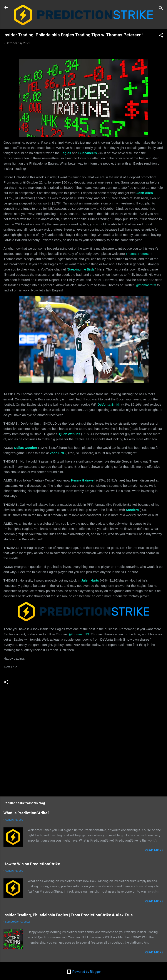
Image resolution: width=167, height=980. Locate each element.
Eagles (66, 153)
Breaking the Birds (81, 269)
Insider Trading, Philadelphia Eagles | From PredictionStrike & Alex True (68, 915)
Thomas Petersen (139, 254)
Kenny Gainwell (83, 480)
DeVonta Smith (109, 404)
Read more (154, 850)
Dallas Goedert (26, 448)
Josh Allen (145, 193)
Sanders (132, 510)
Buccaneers (88, 153)
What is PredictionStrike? (26, 813)
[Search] (161, 9)
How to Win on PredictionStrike (32, 864)
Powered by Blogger (84, 972)
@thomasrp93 (146, 285)
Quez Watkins (70, 434)
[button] (161, 36)
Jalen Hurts (90, 580)
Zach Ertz (57, 453)
